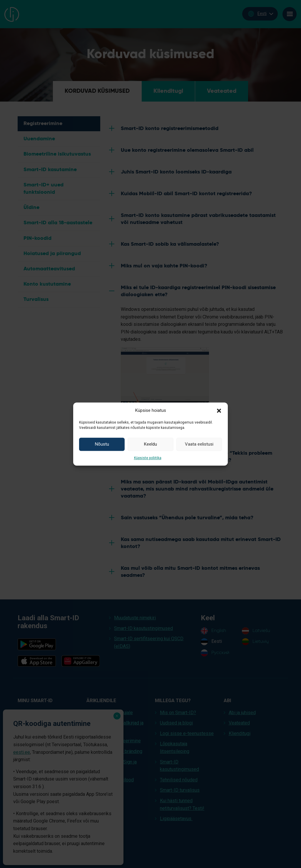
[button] (219, 410)
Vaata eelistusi (199, 444)
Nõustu (102, 444)
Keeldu (150, 444)
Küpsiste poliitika (148, 458)
